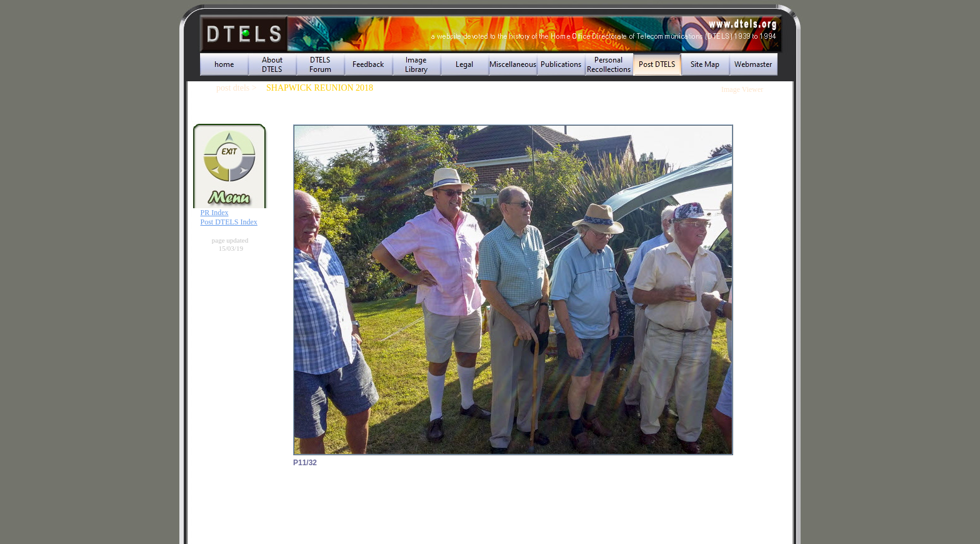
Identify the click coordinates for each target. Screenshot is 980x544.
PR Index (215, 213)
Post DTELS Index (229, 222)
